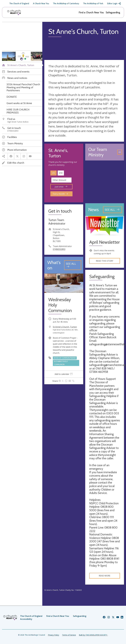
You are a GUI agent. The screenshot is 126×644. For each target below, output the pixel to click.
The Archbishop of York (93, 3)
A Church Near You (41, 3)
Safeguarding (113, 12)
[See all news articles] (112, 210)
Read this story (105, 261)
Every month (60, 194)
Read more (105, 576)
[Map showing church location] (105, 182)
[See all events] (73, 265)
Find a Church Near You (91, 12)
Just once (61, 187)
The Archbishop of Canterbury (66, 3)
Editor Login (114, 4)
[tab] (64, 374)
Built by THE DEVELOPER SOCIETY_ (93, 635)
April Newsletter (104, 242)
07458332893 (59, 249)
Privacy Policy (53, 635)
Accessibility (26, 619)
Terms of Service (69, 635)
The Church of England (19, 3)
